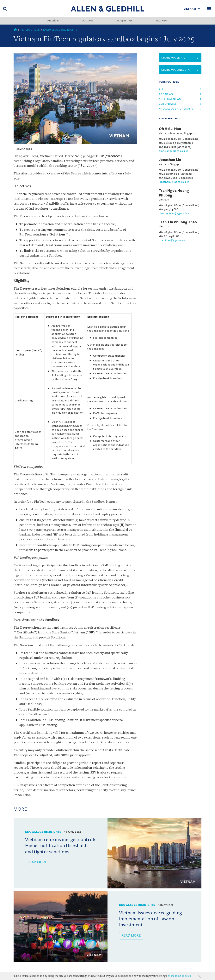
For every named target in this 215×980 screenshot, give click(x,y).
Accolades (28, 977)
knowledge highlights (176, 109)
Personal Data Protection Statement (111, 977)
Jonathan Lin (170, 160)
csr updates (168, 104)
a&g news (166, 94)
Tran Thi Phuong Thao (178, 222)
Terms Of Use (70, 977)
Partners (88, 21)
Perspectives (125, 21)
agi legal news (170, 99)
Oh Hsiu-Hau (170, 129)
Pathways (162, 21)
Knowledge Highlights (60, 30)
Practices (53, 21)
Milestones (48, 977)
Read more (37, 862)
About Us (10, 977)
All (161, 89)
